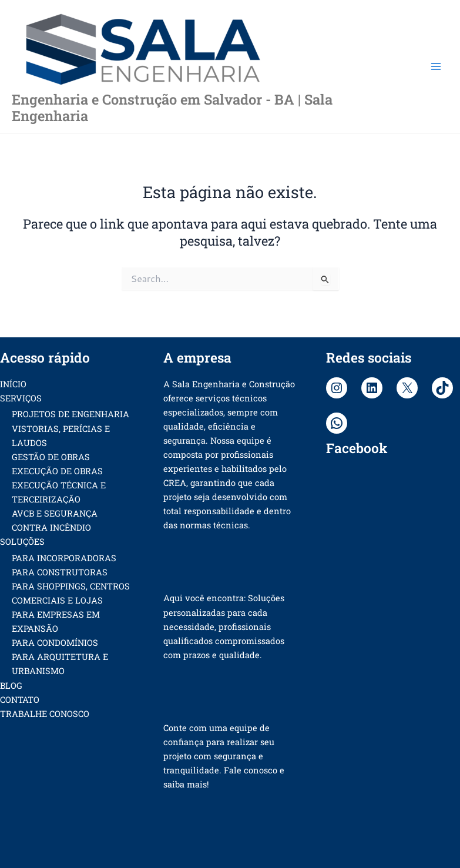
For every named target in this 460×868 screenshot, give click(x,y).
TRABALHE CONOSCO (45, 714)
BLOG (11, 686)
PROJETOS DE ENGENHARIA (70, 414)
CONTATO (20, 700)
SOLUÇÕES (22, 542)
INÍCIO (13, 384)
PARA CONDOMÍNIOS (55, 643)
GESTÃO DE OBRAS (51, 457)
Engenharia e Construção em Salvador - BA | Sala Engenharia (172, 107)
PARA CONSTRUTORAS (60, 572)
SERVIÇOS (21, 398)
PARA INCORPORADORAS (64, 558)
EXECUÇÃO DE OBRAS (57, 471)
